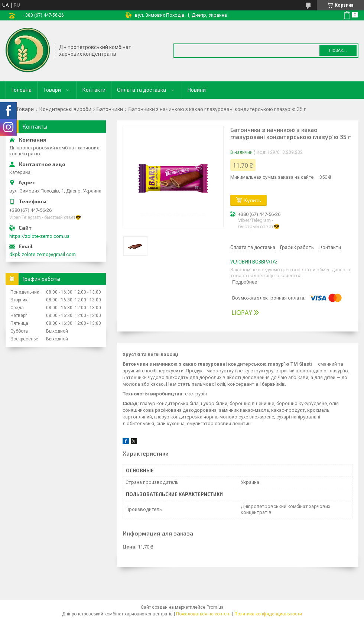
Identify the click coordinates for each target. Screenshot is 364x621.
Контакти (94, 90)
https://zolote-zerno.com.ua (39, 236)
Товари (52, 90)
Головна (22, 90)
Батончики (110, 109)
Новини (197, 90)
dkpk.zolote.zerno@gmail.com (43, 254)
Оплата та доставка (142, 90)
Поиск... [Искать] (338, 50)
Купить (252, 200)
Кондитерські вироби (65, 109)
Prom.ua (215, 607)
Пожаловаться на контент (204, 614)
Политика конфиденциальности (268, 614)
